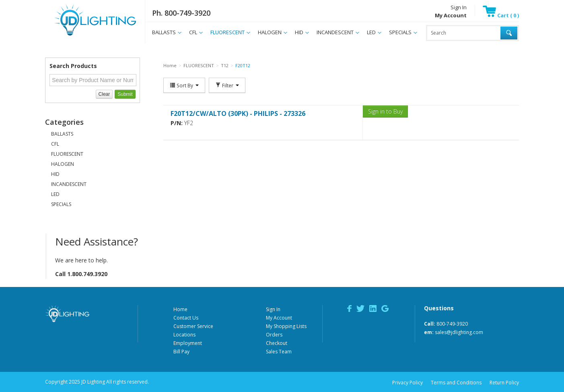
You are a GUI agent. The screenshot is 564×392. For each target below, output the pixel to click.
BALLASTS (164, 32)
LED (371, 32)
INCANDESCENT (335, 32)
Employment (188, 343)
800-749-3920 (452, 324)
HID (299, 32)
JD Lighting (85, 36)
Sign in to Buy (385, 111)
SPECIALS (400, 32)
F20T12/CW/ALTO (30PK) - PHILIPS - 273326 (238, 113)
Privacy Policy (408, 383)
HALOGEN (270, 32)
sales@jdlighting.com (459, 332)
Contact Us (186, 318)
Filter (227, 85)
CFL (193, 32)
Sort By (184, 85)
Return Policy (504, 383)
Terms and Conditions (456, 383)
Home (180, 309)
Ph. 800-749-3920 (181, 13)
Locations (184, 335)
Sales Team (279, 352)
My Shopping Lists (286, 326)
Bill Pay (181, 352)
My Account (279, 318)
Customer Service (193, 326)
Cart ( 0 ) (501, 15)
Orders (274, 335)
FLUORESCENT (227, 32)
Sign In (459, 7)
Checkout (277, 343)
